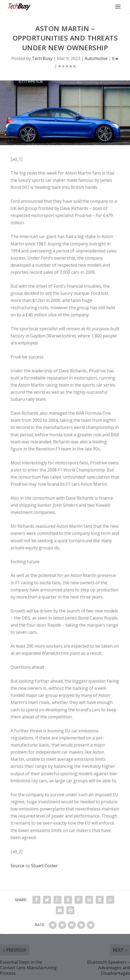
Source (17, 866)
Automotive (96, 58)
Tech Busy (42, 58)
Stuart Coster (44, 866)
